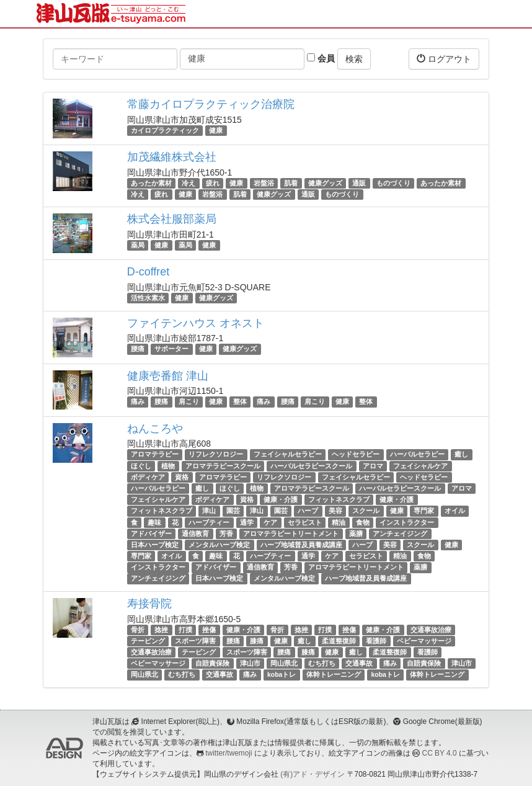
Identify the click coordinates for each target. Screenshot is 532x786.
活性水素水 (148, 298)
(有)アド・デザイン (313, 774)
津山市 (250, 663)
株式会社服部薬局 (172, 219)
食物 (363, 522)
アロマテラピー (155, 455)
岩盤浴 (264, 183)
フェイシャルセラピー (288, 455)
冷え (188, 183)
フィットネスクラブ (339, 499)
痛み (138, 402)
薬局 (138, 245)
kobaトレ (282, 675)
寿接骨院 (149, 604)
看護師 (376, 641)
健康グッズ (325, 183)
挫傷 (209, 630)
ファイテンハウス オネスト (196, 323)
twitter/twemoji (228, 753)
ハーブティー (209, 522)
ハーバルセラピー (417, 455)
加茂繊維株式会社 (172, 157)
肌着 (291, 183)
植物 (168, 466)
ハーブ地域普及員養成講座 (301, 545)
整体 (240, 402)
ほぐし (141, 466)
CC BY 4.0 (440, 753)
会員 (321, 58)
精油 (339, 522)
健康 (216, 130)
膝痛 (257, 641)
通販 (359, 183)
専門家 (424, 511)
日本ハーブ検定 (155, 545)
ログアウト (444, 59)
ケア (270, 522)
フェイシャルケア (420, 466)
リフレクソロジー (216, 455)
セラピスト (305, 522)
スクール (366, 511)
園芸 (233, 511)
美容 (335, 511)
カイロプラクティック (165, 130)
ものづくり (393, 183)
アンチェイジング (400, 534)
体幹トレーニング (334, 675)
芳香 (226, 534)
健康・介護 (281, 499)
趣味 (154, 522)
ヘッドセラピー (356, 455)
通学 (247, 522)
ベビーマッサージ (424, 641)
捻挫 (161, 630)
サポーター (171, 349)
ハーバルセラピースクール (311, 466)
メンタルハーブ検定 (219, 545)
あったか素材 (151, 183)
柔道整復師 (339, 641)
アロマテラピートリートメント (291, 534)
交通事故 (359, 663)
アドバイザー (151, 534)
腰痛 (138, 349)
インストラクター (407, 522)
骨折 (138, 630)
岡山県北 (284, 663)
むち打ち (322, 663)
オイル (455, 511)
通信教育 (195, 534)
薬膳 (356, 534)
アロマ (373, 466)
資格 (182, 477)
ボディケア (148, 477)
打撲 (185, 630)
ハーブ (308, 511)
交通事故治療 (431, 630)
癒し (461, 455)
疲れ (213, 183)
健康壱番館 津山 (168, 376)
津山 (209, 511)
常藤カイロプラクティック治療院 (211, 104)
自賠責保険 (212, 663)
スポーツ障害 (195, 641)
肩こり (189, 402)
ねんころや (155, 429)
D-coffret (149, 272)
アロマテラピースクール (223, 466)
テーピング (148, 641)
